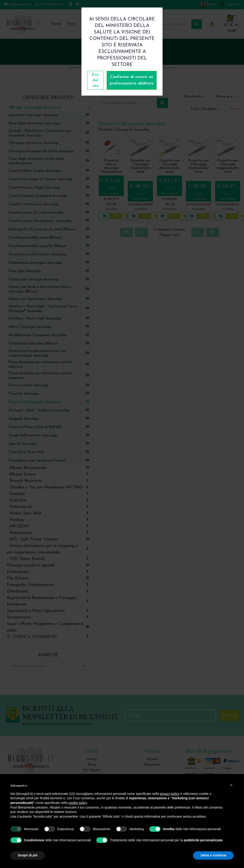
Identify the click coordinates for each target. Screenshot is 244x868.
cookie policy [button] (78, 803)
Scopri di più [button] (28, 855)
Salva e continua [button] (213, 855)
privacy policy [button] (170, 794)
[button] (231, 785)
